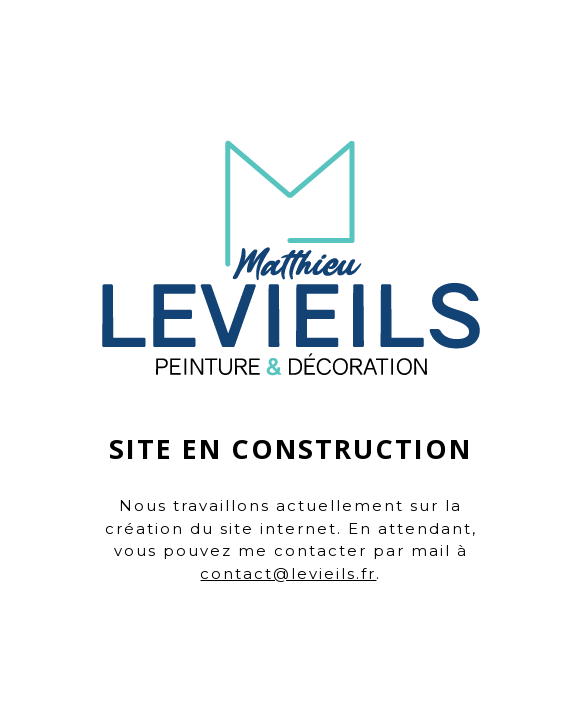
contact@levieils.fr (288, 573)
